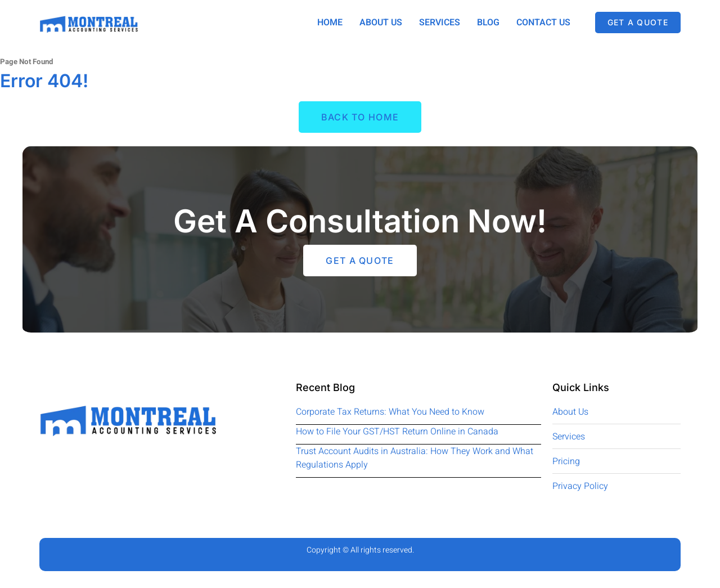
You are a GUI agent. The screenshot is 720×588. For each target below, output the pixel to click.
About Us (381, 23)
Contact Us (543, 23)
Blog (488, 23)
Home (330, 23)
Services (440, 23)
